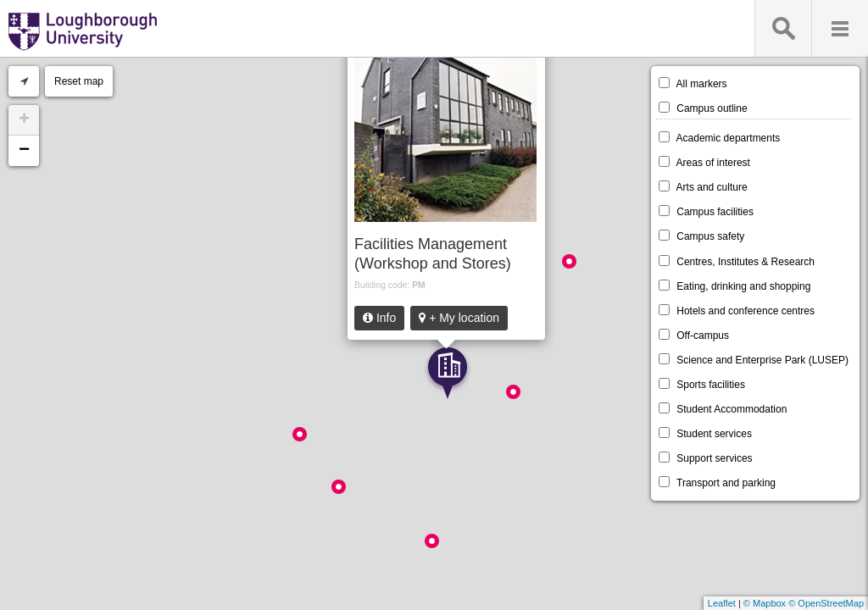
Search (783, 28)
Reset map (79, 81)
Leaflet (722, 603)
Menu (840, 28)
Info (379, 318)
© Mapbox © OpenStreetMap (804, 603)
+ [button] (24, 120)
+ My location (459, 318)
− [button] (24, 151)
